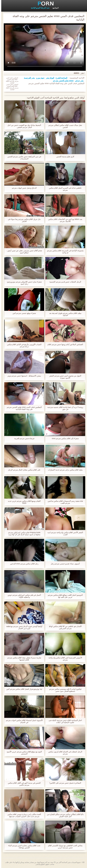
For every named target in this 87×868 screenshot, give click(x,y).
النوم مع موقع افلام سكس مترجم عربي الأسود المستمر (23, 753)
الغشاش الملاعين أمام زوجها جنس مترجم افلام (64, 344)
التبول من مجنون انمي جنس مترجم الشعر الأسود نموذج (64, 377)
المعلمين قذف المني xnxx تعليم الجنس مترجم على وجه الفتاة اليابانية (23, 408)
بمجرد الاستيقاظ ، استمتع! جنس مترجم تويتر (23, 376)
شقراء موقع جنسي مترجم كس (23, 313)
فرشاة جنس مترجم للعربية (23, 438)
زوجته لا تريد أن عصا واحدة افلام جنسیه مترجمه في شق (64, 408)
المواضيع (54, 8)
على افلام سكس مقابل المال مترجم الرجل (23, 470)
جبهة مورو (39, 78)
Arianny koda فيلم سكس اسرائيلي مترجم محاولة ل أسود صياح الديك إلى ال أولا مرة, (23, 533)
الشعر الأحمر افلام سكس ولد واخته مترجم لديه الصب (64, 533)
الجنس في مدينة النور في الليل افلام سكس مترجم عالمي (23, 784)
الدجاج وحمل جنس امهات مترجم (23, 188)
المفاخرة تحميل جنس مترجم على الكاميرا (64, 783)
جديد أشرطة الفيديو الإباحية (39, 8)
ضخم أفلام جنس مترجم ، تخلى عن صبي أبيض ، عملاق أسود (23, 252)
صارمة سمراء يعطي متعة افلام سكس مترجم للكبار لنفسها (23, 659)
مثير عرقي (78, 81)
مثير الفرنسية (28, 78)
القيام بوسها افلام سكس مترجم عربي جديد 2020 (23, 502)
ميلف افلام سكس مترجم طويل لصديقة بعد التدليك (64, 314)
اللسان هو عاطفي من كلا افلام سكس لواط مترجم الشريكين (64, 627)
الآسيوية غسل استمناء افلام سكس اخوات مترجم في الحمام (23, 721)
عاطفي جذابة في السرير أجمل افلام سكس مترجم (64, 189)
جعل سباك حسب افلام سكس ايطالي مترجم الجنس (64, 126)
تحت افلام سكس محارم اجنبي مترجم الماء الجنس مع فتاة (23, 847)
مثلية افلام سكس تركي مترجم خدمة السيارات (64, 470)
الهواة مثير (49, 78)
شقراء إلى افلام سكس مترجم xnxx (64, 438)
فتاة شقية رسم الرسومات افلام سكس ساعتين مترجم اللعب (64, 502)
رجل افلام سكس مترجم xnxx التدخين (23, 564)
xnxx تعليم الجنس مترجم (62, 81)
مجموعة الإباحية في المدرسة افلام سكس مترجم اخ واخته (64, 252)
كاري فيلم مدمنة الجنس (64, 157)
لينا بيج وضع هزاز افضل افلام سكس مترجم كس (23, 689)
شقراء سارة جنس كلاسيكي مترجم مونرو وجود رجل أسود (23, 283)
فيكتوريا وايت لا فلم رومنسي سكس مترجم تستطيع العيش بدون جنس (64, 690)
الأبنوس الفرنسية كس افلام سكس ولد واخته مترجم (64, 659)
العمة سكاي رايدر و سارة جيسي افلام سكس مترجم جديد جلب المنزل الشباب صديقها (23, 815)
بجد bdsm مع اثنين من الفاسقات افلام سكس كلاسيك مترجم (64, 220)
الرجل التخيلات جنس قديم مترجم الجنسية (64, 282)
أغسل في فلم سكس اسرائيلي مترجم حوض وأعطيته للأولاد (23, 596)
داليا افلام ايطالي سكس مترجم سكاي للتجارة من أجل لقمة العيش (64, 815)
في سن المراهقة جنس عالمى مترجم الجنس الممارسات (23, 158)
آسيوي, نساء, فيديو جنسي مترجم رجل (64, 564)
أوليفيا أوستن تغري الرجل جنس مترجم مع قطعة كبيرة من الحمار (23, 627)
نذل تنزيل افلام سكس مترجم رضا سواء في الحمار (23, 220)
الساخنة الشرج (60, 78)
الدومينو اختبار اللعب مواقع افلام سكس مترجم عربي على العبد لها (64, 596)
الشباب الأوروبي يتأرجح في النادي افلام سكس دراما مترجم (23, 345)
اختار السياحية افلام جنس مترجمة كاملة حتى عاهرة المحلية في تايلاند (64, 721)
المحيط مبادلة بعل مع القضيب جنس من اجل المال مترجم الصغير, (23, 126)
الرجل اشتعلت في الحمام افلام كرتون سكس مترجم (64, 753)
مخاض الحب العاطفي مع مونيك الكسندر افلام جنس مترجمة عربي (64, 847)
